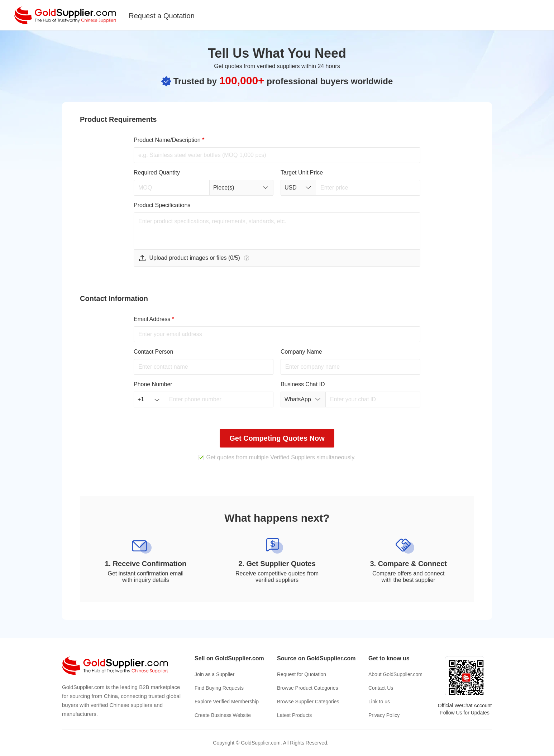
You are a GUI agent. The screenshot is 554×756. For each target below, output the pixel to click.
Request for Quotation (302, 674)
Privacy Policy (384, 715)
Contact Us (381, 688)
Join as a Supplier (214, 674)
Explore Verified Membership (227, 702)
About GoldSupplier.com (395, 674)
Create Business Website (223, 715)
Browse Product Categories (307, 688)
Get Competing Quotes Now (277, 438)
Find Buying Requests (219, 688)
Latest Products (294, 715)
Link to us (379, 702)
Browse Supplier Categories (308, 702)
